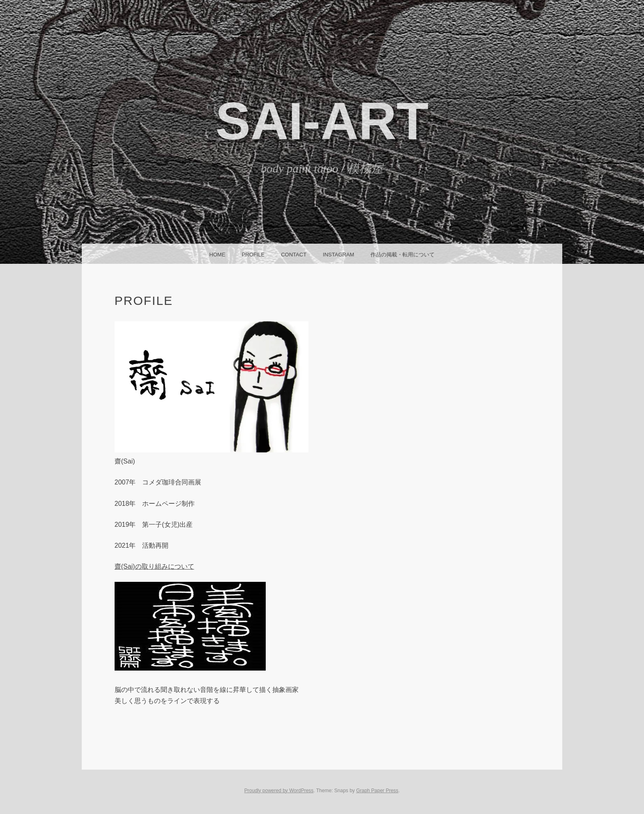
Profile (253, 255)
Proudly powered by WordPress (279, 791)
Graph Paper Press (377, 791)
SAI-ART (322, 121)
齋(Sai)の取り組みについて (154, 566)
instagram (338, 255)
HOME (217, 255)
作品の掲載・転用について (402, 255)
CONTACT (294, 255)
